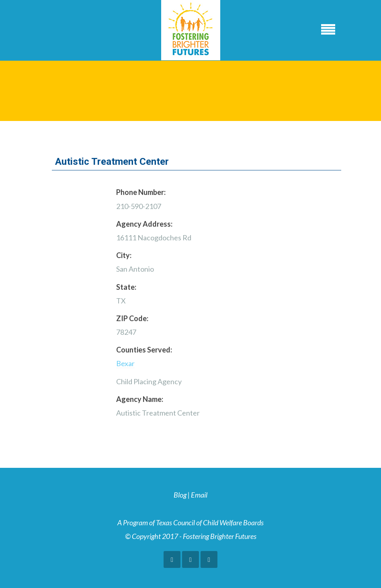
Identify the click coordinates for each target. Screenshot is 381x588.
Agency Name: (140, 399)
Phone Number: (141, 192)
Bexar (125, 363)
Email (199, 495)
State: (126, 287)
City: (124, 255)
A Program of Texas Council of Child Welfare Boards (190, 522)
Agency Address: (144, 224)
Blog (180, 495)
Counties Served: (144, 350)
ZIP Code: (132, 318)
